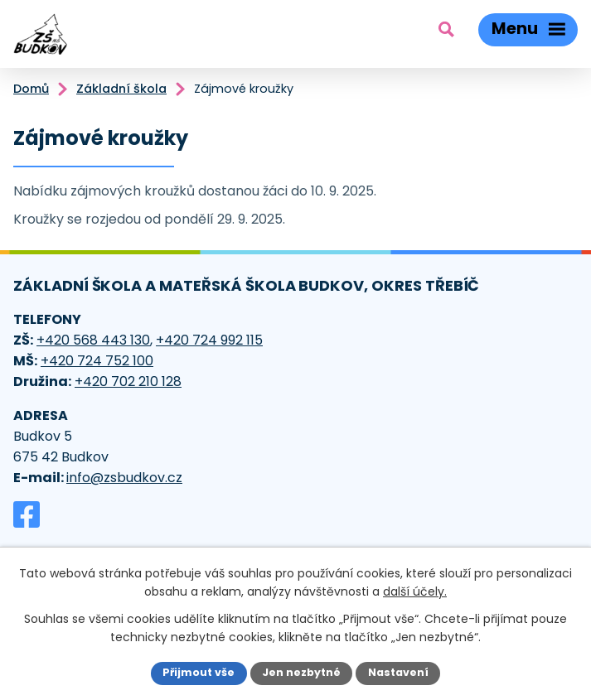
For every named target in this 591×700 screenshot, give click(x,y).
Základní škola (121, 89)
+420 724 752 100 (97, 361)
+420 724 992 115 (209, 340)
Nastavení (398, 672)
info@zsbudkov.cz (124, 478)
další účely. (415, 591)
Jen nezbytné (301, 672)
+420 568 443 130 (93, 340)
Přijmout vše (199, 672)
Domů (31, 89)
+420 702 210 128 (128, 381)
